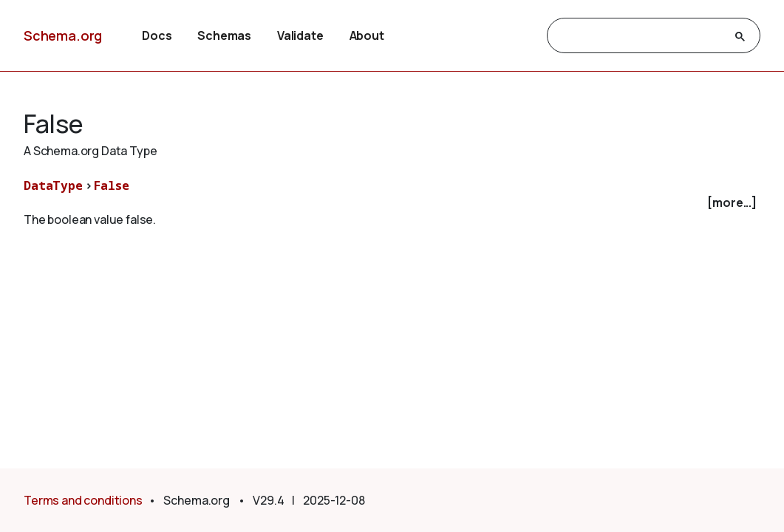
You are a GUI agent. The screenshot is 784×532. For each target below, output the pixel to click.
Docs (157, 35)
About (367, 35)
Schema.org (63, 35)
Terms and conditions (83, 500)
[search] (640, 36)
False (111, 185)
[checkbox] (392, 203)
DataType (53, 185)
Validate (300, 35)
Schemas (224, 35)
